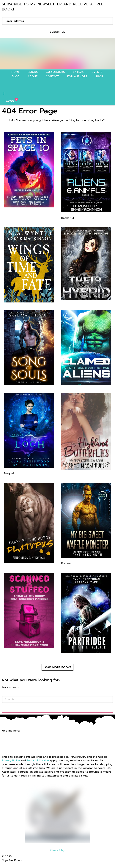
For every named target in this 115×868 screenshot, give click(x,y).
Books (33, 72)
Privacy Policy (11, 760)
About (33, 76)
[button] (4, 93)
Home (15, 72)
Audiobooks (55, 72)
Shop (99, 76)
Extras (78, 72)
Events (97, 72)
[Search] (57, 709)
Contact (52, 76)
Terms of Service (38, 760)
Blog (16, 76)
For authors (77, 76)
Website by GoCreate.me (18, 864)
